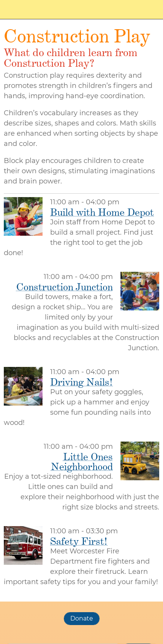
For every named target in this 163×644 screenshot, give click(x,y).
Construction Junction (65, 287)
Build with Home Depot (102, 212)
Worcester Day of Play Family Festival (42, 9)
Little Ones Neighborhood (82, 461)
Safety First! (79, 541)
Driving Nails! (81, 382)
